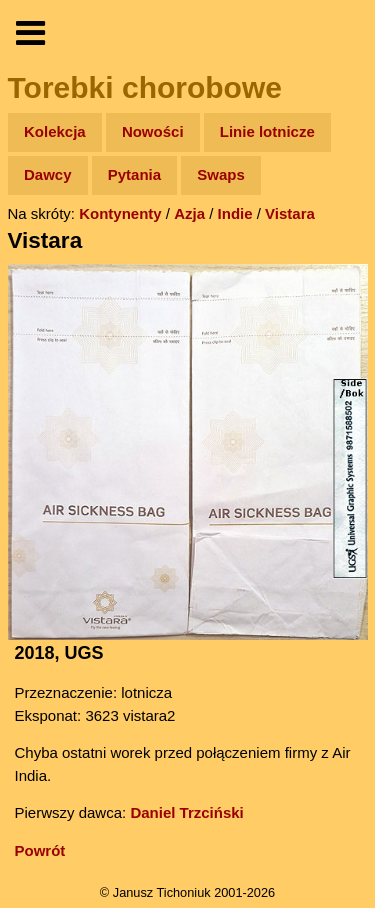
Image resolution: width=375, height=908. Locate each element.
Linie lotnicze (267, 131)
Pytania (134, 174)
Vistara (290, 213)
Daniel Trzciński (186, 812)
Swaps (221, 174)
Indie (235, 213)
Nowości (153, 131)
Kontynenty (120, 213)
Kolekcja (55, 131)
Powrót (40, 850)
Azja (189, 213)
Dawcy (48, 174)
